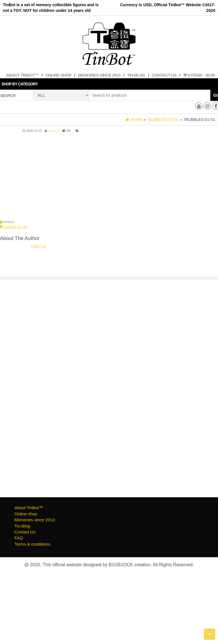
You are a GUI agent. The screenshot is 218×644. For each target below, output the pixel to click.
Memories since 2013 (99, 75)
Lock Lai (54, 131)
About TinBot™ (22, 75)
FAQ (19, 538)
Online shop (58, 75)
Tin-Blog (136, 75)
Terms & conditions (32, 544)
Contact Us (164, 75)
